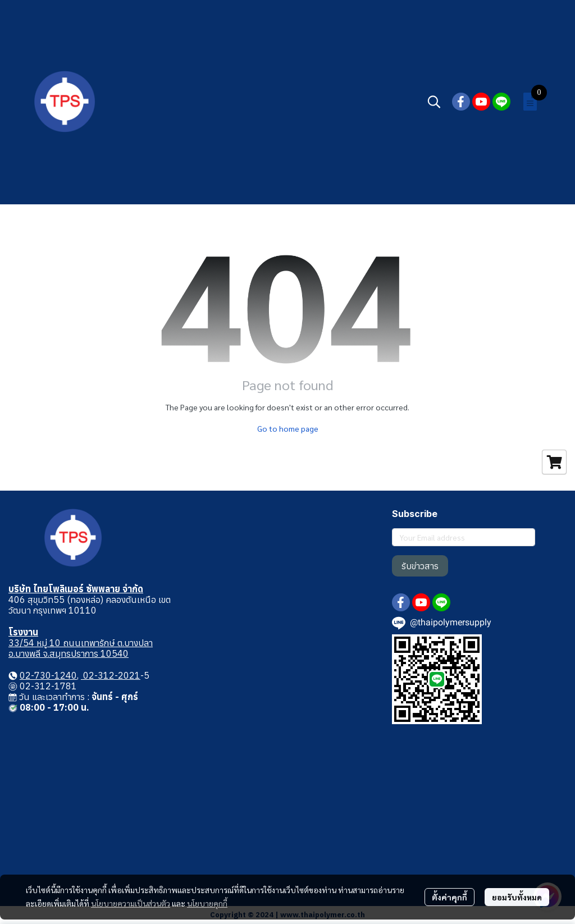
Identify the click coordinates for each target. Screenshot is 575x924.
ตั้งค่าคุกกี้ (449, 897)
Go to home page (288, 428)
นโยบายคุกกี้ (207, 903)
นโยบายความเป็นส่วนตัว (131, 903)
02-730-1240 (48, 675)
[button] (434, 102)
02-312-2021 (111, 675)
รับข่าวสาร (420, 566)
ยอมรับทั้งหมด (517, 897)
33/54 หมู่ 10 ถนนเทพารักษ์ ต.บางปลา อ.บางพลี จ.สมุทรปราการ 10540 (81, 648)
